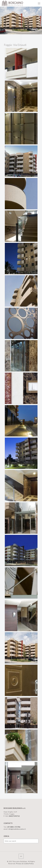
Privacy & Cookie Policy (25, 864)
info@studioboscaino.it (17, 829)
